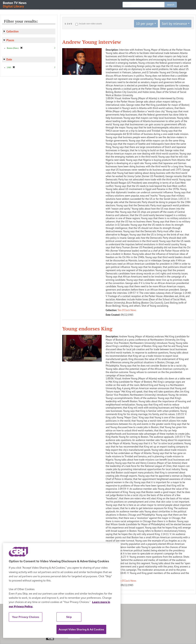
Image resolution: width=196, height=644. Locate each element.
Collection (12, 31)
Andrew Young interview (92, 42)
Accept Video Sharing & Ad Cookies (81, 629)
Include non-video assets (90, 24)
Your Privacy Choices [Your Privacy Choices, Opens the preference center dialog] (26, 617)
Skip (69, 617)
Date (9, 59)
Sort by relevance (174, 24)
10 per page (145, 24)
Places (10, 40)
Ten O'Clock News (127, 310)
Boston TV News (15, 4)
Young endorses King (87, 329)
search (171, 5)
